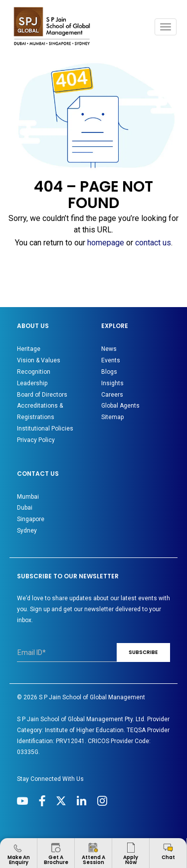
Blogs (109, 372)
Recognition (34, 372)
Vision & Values (39, 360)
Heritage (29, 349)
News (109, 349)
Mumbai (28, 497)
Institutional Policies (45, 429)
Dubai (25, 508)
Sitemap (112, 417)
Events (111, 360)
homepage (106, 243)
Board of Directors (42, 395)
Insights (112, 383)
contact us (153, 243)
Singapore (31, 519)
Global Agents (120, 406)
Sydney (27, 531)
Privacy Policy (36, 440)
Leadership (32, 383)
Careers (112, 395)
